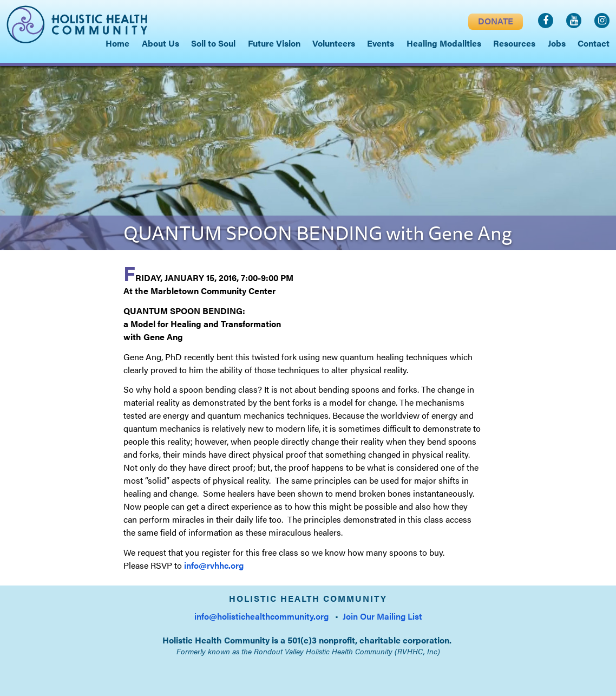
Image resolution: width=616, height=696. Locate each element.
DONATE (496, 21)
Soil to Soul (213, 43)
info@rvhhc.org (214, 565)
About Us (160, 43)
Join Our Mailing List (382, 616)
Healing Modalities (444, 43)
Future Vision (274, 43)
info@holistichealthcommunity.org (261, 616)
